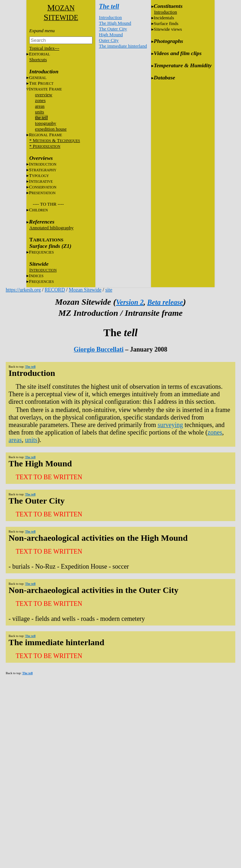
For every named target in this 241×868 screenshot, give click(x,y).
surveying (170, 425)
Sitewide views (168, 29)
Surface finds (166, 23)
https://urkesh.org (23, 290)
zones (40, 100)
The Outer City (113, 29)
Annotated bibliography (51, 228)
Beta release (165, 302)
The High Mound (115, 23)
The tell (109, 6)
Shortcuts (38, 60)
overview (44, 95)
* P (45, 146)
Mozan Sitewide (85, 290)
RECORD (55, 290)
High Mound (111, 35)
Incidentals (164, 18)
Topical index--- (44, 48)
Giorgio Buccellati (99, 349)
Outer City (109, 40)
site (109, 290)
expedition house (51, 129)
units (39, 112)
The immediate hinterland (123, 46)
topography (46, 123)
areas (40, 106)
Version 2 (130, 302)
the (41, 117)
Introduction (110, 17)
